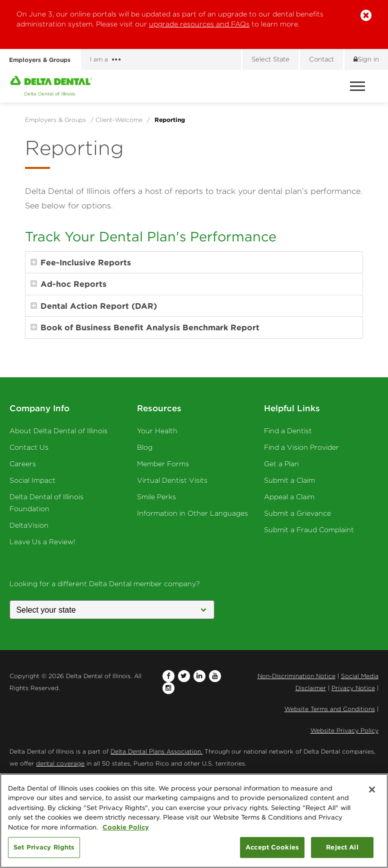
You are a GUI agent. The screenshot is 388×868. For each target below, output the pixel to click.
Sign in (366, 59)
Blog (145, 447)
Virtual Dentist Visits (172, 480)
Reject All (342, 847)
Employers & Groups (43, 59)
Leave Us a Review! (42, 542)
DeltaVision (29, 525)
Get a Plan (281, 464)
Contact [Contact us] (321, 59)
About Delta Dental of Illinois (58, 431)
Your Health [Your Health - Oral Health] (157, 431)
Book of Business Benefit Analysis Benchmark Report (145, 327)
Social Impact (32, 480)
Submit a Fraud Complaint (309, 530)
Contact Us (29, 447)
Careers (23, 464)
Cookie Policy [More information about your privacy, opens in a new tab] (126, 827)
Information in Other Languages (192, 513)
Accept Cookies (272, 847)
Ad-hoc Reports (68, 284)
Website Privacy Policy (344, 730)
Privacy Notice (353, 688)
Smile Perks (156, 497)
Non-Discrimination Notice (296, 676)
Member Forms (163, 464)
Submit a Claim (289, 480)
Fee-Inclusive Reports (81, 262)
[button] (366, 16)
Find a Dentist (288, 431)
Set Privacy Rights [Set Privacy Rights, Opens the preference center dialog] (44, 847)
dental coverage (60, 763)
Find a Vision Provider (301, 447)
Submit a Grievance (297, 513)
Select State (270, 59)
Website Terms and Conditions (330, 709)
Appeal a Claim (289, 497)
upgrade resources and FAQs (199, 24)
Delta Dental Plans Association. (156, 751)
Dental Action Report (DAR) (94, 306)
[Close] (372, 790)
